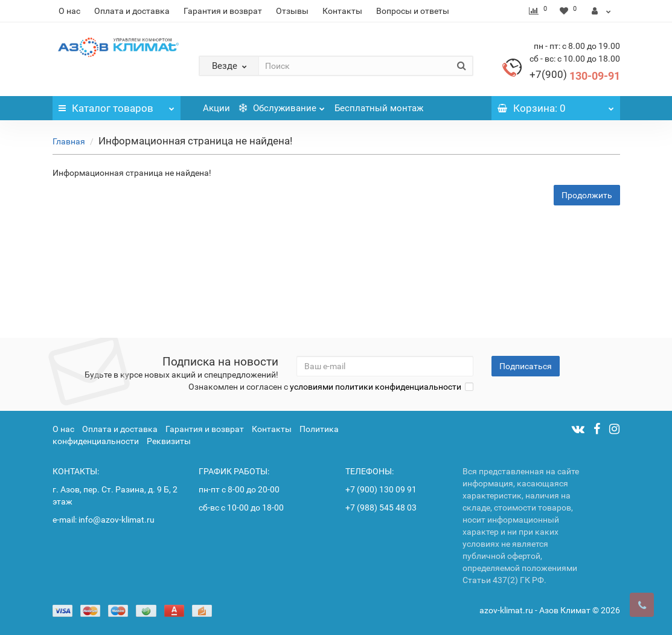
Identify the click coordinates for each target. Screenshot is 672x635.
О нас (69, 11)
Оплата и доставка (132, 11)
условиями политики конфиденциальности (376, 387)
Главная (69, 141)
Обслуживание (282, 105)
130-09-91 (575, 76)
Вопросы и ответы (413, 11)
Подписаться (526, 366)
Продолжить (587, 195)
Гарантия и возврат (223, 11)
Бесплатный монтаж (379, 108)
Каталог (117, 105)
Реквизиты (169, 441)
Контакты (342, 11)
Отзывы (292, 11)
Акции (216, 108)
